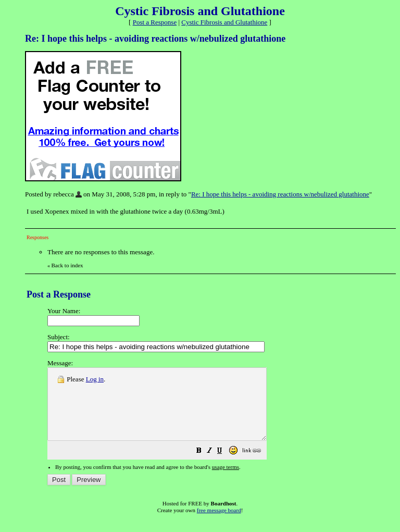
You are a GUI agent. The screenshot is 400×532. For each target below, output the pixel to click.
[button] (225, 466)
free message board (219, 524)
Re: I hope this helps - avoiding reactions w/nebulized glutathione (280, 194)
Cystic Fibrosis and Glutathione (224, 22)
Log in (95, 379)
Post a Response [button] (155, 22)
